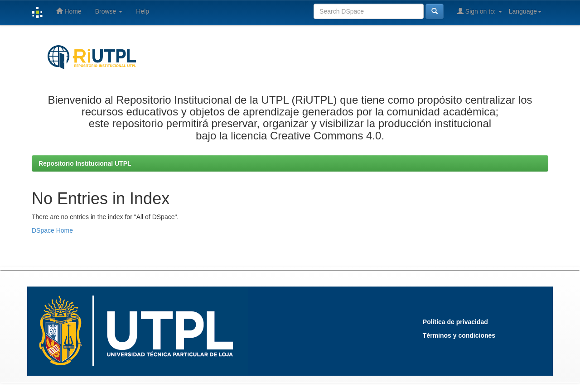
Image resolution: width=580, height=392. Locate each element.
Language (525, 11)
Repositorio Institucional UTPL (85, 163)
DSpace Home (52, 230)
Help (143, 11)
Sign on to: (480, 11)
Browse (109, 11)
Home (69, 11)
